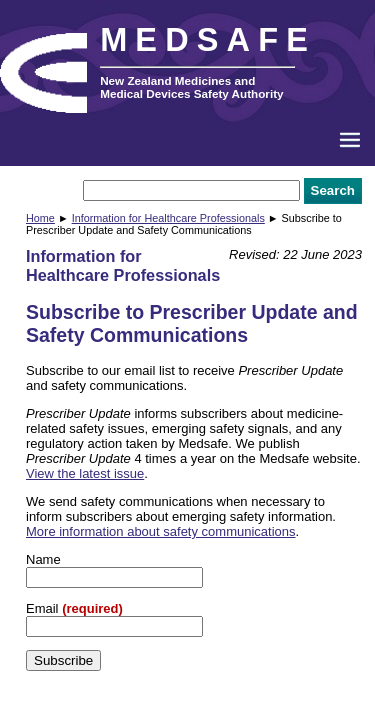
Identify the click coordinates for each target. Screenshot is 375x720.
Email (44, 608)
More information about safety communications (161, 531)
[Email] (114, 626)
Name (43, 559)
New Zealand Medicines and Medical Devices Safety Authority (191, 87)
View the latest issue (85, 473)
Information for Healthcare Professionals (168, 218)
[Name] (114, 577)
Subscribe (63, 660)
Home (40, 218)
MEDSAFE (208, 40)
